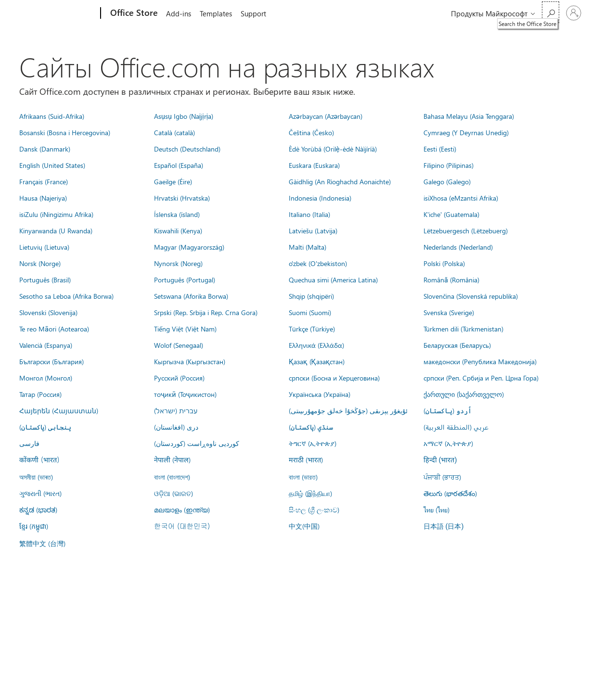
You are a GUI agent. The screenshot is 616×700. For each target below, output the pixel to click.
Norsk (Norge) (40, 263)
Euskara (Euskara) (314, 165)
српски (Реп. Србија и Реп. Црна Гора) (481, 378)
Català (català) (174, 132)
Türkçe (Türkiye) (312, 329)
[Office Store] (133, 13)
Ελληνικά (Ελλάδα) (316, 345)
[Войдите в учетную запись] (574, 13)
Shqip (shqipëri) (311, 296)
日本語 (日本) (444, 527)
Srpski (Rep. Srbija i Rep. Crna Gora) (206, 312)
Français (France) (44, 181)
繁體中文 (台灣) (42, 543)
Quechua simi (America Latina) (333, 280)
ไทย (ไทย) (436, 509)
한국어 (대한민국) (182, 526)
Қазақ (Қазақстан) (317, 361)
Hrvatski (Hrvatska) (182, 198)
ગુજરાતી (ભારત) (40, 493)
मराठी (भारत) (306, 459)
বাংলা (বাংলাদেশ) (172, 477)
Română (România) (451, 280)
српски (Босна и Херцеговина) (334, 378)
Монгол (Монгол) (46, 378)
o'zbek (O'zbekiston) (318, 263)
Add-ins (179, 13)
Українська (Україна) (320, 394)
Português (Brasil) (45, 280)
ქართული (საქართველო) (464, 394)
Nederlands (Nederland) (458, 247)
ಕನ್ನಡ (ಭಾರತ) (38, 509)
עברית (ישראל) (176, 410)
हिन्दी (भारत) (440, 460)
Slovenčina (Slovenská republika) (471, 296)
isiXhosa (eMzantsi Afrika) (461, 198)
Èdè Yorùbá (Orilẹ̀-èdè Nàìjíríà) (333, 149)
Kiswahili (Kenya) (178, 230)
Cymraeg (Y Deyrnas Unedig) (466, 132)
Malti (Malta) (308, 247)
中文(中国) (304, 526)
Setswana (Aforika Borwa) (191, 296)
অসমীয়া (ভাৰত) (36, 477)
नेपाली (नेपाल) (172, 459)
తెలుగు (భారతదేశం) (450, 493)
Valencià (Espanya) (46, 345)
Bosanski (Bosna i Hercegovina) (65, 132)
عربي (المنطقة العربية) (456, 427)
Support (257, 13)
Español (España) (179, 165)
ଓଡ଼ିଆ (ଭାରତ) (173, 493)
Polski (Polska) (444, 263)
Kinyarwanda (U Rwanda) (56, 230)
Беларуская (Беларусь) (457, 345)
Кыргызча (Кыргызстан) (190, 361)
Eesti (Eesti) (440, 149)
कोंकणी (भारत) (39, 459)
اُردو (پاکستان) (448, 410)
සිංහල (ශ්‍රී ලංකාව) (314, 509)
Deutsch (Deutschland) (187, 149)
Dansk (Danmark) (45, 149)
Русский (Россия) (179, 378)
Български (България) (51, 361)
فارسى (29, 443)
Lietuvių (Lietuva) (44, 247)
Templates (218, 13)
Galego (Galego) (447, 181)
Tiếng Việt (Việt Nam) (185, 329)
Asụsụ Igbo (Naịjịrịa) (184, 116)
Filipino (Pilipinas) (449, 165)
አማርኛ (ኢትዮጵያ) (448, 443)
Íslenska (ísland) (177, 214)
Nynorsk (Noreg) (178, 263)
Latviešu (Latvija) (313, 230)
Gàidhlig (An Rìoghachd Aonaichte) (340, 181)
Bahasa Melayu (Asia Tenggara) (469, 116)
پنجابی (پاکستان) (45, 427)
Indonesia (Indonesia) (320, 198)
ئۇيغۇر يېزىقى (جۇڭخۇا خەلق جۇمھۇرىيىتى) (348, 410)
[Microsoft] (64, 13)
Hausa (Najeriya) (43, 198)
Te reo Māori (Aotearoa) (54, 329)
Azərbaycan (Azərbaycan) (326, 116)
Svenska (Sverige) (449, 312)
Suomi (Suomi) (310, 312)
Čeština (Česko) (311, 132)
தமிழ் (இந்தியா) (310, 493)
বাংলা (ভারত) (303, 477)
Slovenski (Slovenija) (48, 312)
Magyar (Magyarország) (189, 247)
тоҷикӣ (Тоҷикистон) (185, 394)
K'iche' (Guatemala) (451, 214)
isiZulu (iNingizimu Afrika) (56, 214)
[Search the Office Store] (551, 12)
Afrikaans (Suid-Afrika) (52, 116)
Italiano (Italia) (309, 214)
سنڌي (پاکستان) (311, 427)
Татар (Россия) (40, 394)
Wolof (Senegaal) (179, 345)
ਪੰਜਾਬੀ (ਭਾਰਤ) (442, 477)
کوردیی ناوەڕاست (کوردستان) (197, 443)
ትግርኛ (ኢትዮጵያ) (313, 443)
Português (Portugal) (185, 280)
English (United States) (52, 165)
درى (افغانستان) (176, 427)
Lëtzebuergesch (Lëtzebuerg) (466, 230)
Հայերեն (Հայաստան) (59, 410)
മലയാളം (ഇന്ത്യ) (182, 509)
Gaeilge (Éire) (173, 181)
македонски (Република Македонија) (480, 361)
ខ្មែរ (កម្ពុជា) (34, 526)
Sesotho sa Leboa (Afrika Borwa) (66, 296)
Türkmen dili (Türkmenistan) (463, 329)
